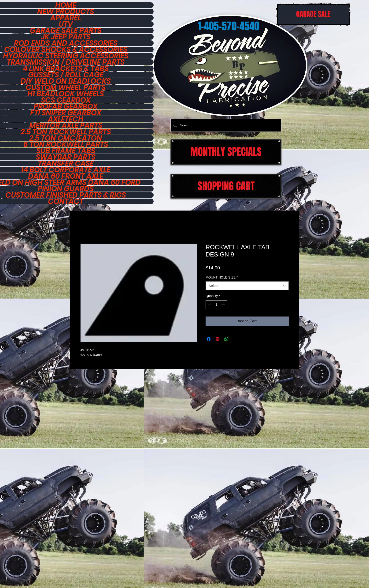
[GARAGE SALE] (313, 14)
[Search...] (225, 125)
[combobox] (247, 286)
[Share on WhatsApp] (226, 339)
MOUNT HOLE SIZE (222, 277)
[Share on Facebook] (209, 339)
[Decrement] (209, 305)
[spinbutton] (216, 305)
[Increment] (223, 305)
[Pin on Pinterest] (218, 339)
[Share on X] (235, 339)
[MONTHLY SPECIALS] (226, 152)
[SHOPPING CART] (226, 186)
